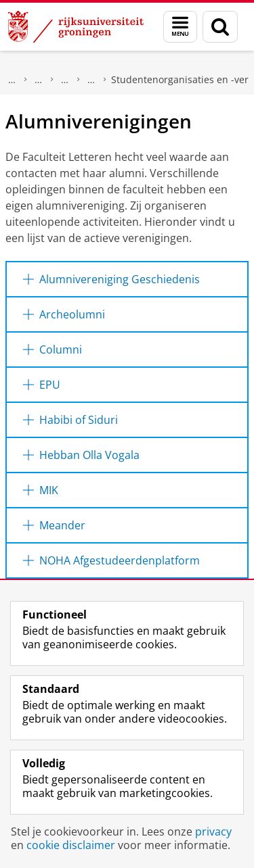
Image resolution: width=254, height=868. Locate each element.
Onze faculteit (65, 80)
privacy (213, 831)
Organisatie (91, 80)
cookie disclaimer (71, 845)
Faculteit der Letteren (39, 80)
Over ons (12, 80)
